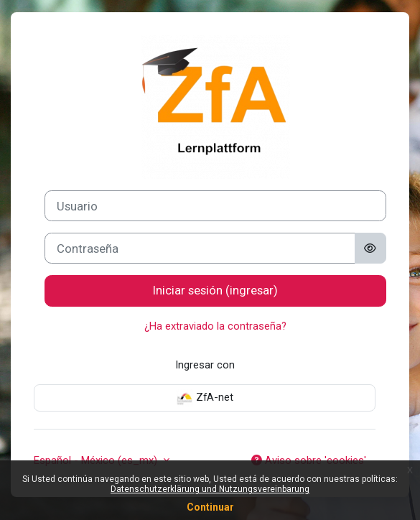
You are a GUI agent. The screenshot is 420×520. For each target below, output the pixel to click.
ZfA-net (205, 398)
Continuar (210, 507)
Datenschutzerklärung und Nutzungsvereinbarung (210, 489)
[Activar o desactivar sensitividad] (370, 248)
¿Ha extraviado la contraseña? (215, 326)
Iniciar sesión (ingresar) (215, 290)
